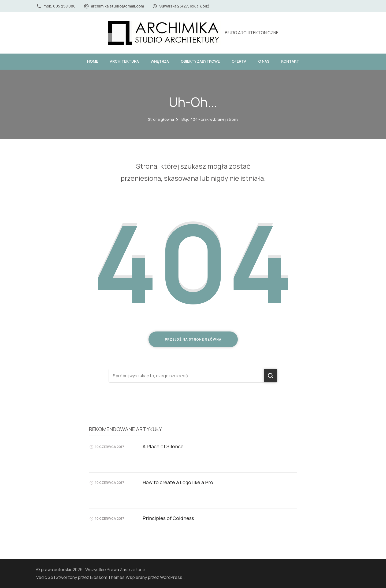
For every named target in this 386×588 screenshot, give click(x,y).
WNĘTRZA (160, 61)
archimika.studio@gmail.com (117, 6)
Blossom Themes (107, 577)
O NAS (264, 61)
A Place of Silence (163, 446)
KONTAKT (290, 61)
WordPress (171, 577)
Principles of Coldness (168, 518)
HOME (93, 61)
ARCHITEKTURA (124, 61)
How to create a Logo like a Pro (178, 482)
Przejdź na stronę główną (193, 339)
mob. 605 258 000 (60, 6)
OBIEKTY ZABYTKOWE (200, 61)
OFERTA (239, 61)
